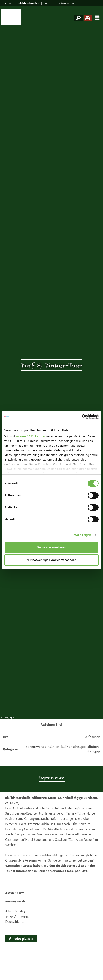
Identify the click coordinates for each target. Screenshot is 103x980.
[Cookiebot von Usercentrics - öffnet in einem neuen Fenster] (82, 417)
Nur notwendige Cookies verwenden (51, 560)
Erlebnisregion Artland (29, 3)
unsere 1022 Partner (31, 436)
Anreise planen (21, 939)
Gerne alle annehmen (51, 547)
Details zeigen (81, 535)
